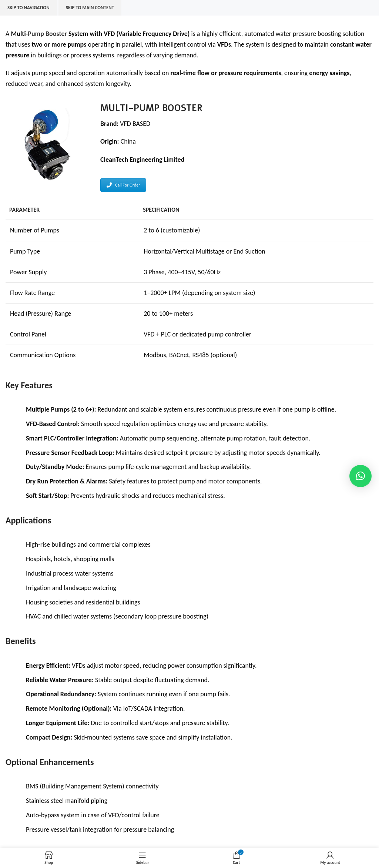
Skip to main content (90, 8)
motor (217, 481)
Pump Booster (47, 34)
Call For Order (123, 185)
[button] (360, 476)
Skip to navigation (28, 8)
